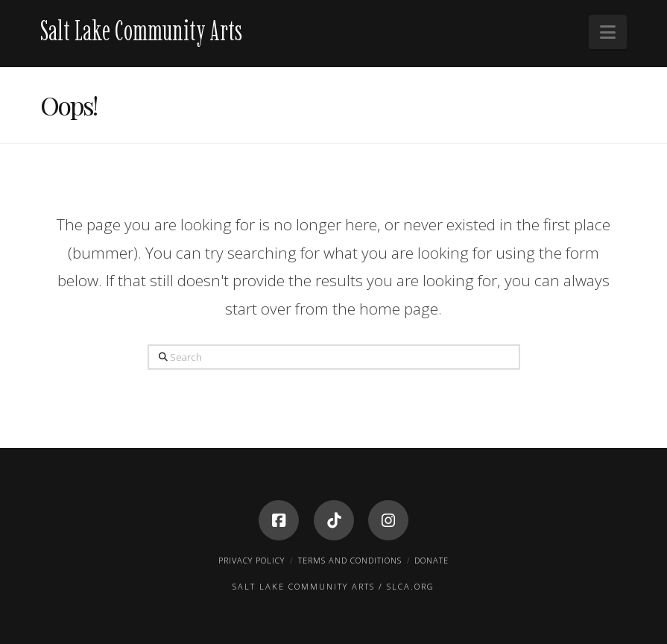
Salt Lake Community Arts (141, 31)
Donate (432, 560)
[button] (608, 32)
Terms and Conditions (350, 560)
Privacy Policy (252, 560)
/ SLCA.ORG (407, 586)
